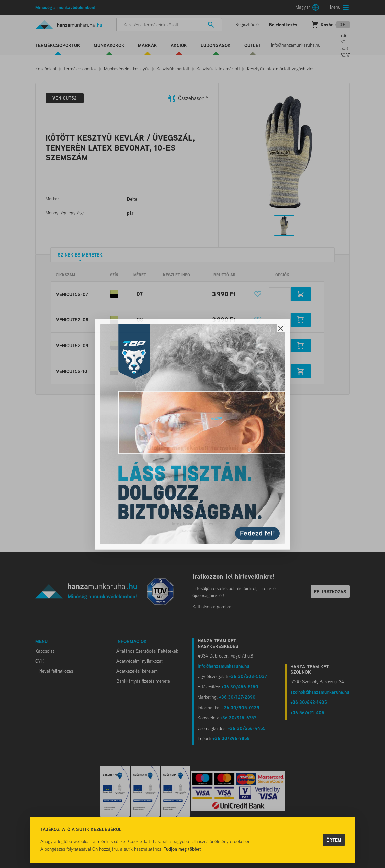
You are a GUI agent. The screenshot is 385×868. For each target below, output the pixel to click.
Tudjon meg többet (182, 849)
